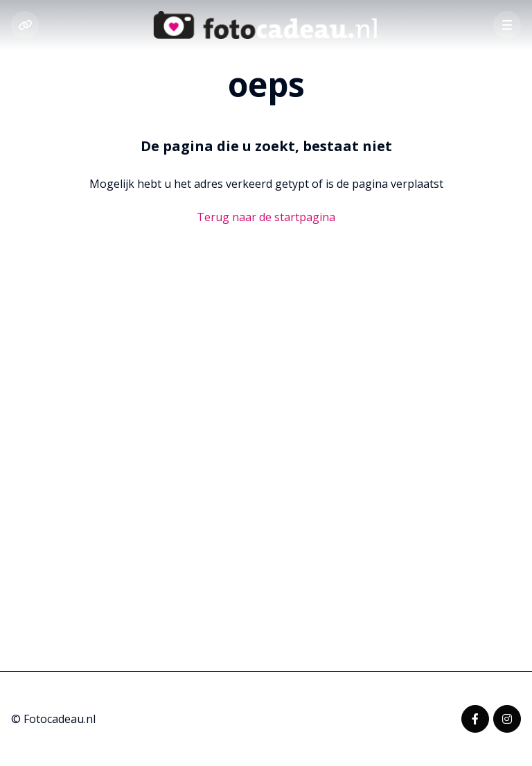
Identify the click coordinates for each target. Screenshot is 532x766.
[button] (507, 25)
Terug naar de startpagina (266, 217)
